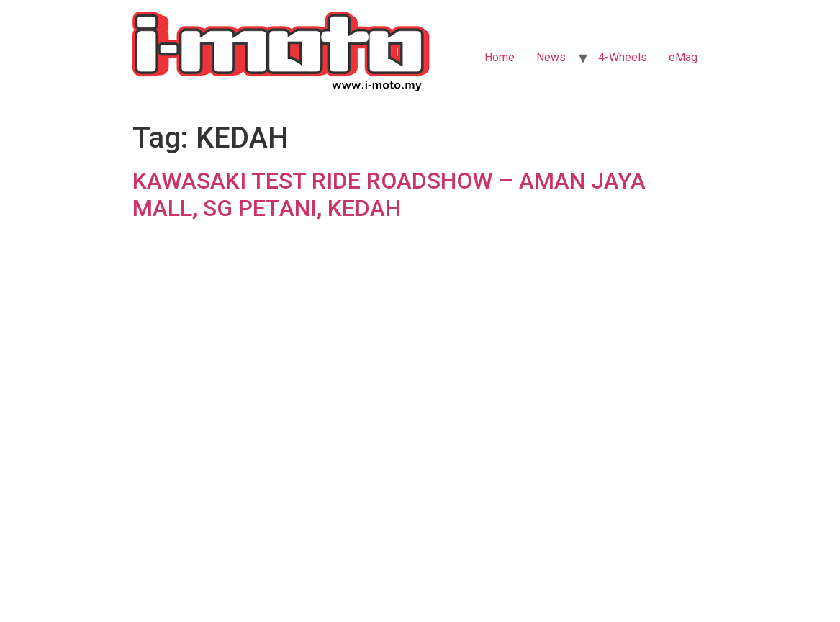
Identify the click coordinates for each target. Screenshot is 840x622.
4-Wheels (623, 57)
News (551, 57)
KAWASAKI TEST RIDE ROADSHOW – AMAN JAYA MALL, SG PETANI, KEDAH (389, 194)
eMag (683, 57)
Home (500, 57)
